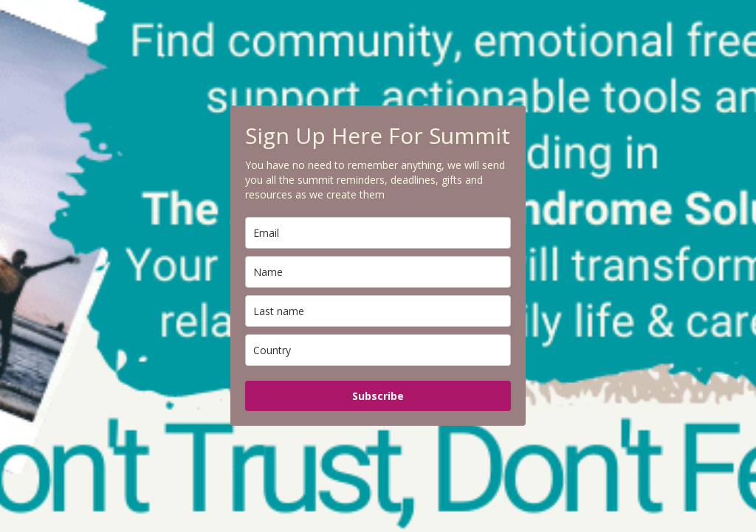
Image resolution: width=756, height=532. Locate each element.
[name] (378, 272)
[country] (378, 350)
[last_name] (378, 311)
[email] (378, 233)
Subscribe (378, 396)
